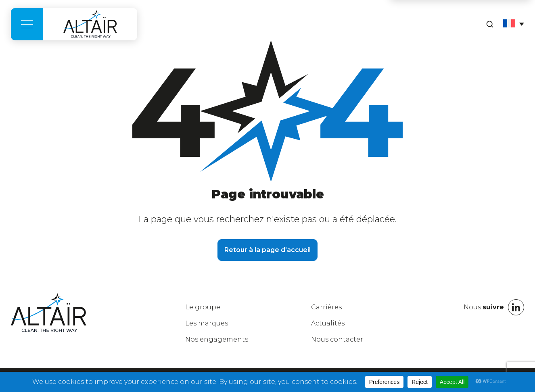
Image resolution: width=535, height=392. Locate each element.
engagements (217, 339)
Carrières (326, 307)
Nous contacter (337, 339)
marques (207, 323)
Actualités (328, 323)
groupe (203, 307)
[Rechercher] (490, 24)
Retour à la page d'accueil (267, 250)
